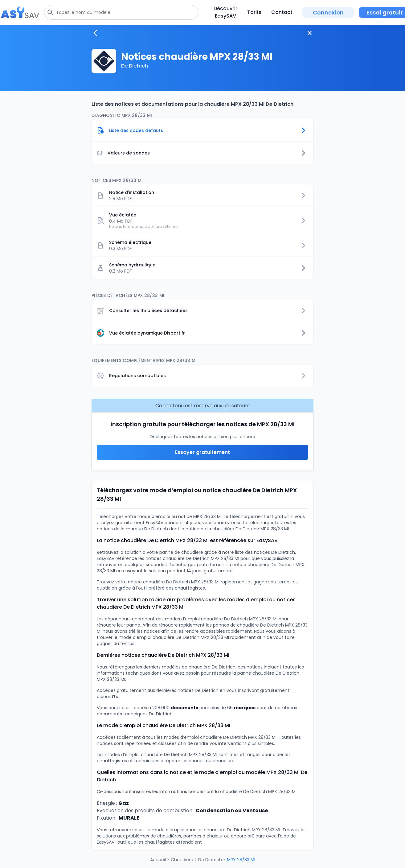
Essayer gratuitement (202, 452)
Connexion (328, 12)
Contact (282, 12)
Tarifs (254, 12)
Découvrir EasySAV (225, 12)
